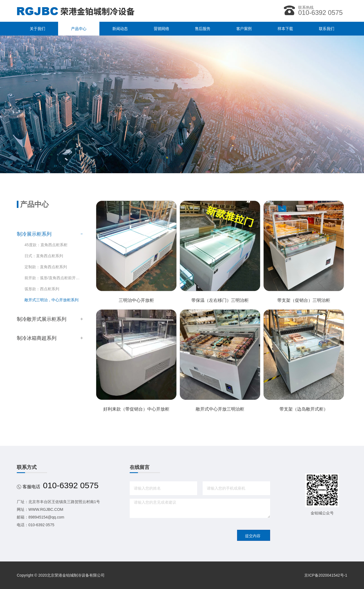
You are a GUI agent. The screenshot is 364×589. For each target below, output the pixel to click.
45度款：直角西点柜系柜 (46, 245)
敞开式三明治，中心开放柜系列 (51, 300)
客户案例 (244, 29)
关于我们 (37, 29)
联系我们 (327, 29)
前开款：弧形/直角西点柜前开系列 (54, 278)
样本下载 (285, 29)
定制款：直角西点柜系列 (46, 267)
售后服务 (203, 29)
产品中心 (79, 29)
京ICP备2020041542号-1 (326, 575)
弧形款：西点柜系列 (42, 289)
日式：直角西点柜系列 (44, 256)
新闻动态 (120, 29)
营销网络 (161, 29)
